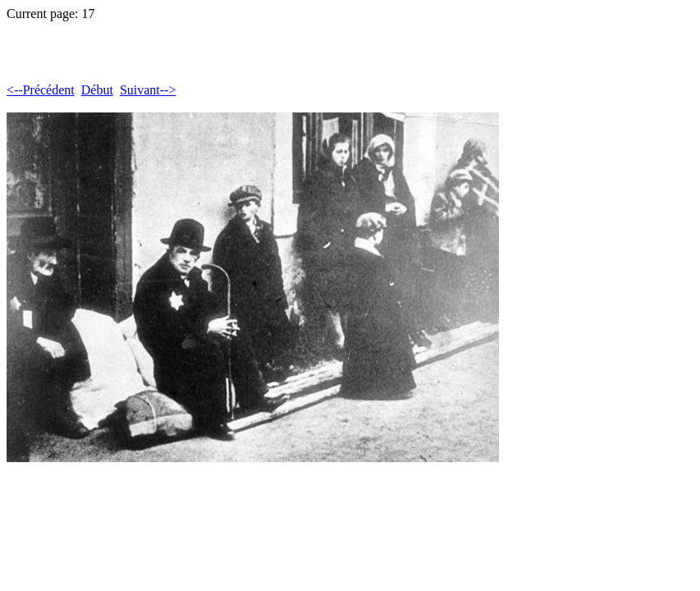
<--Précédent (41, 90)
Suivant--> (148, 90)
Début (97, 90)
